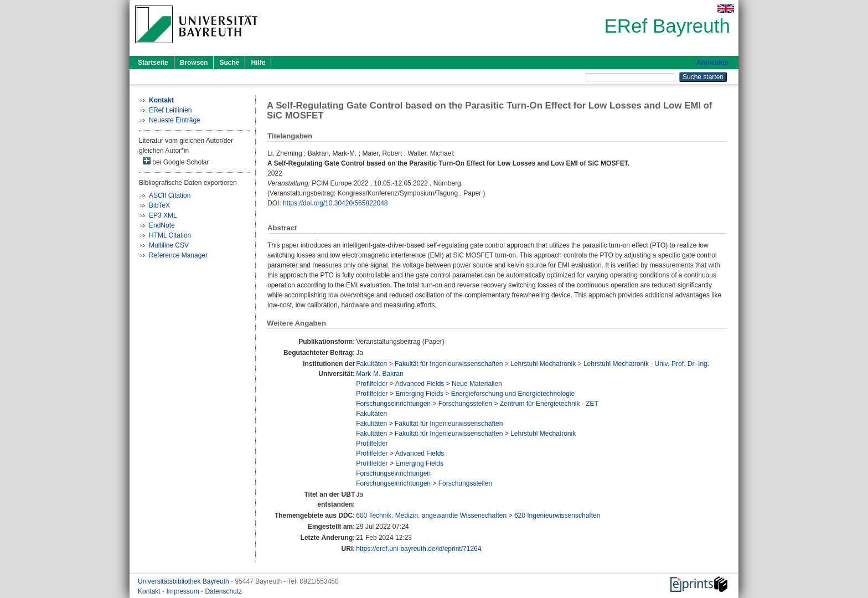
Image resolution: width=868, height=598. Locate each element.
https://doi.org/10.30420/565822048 (335, 203)
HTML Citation (170, 235)
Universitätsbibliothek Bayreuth (184, 581)
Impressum (184, 591)
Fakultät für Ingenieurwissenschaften (449, 364)
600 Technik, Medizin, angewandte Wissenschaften (431, 515)
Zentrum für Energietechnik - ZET (549, 404)
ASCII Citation (170, 195)
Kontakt (150, 591)
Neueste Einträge (175, 120)
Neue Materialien (477, 384)
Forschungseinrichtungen (393, 404)
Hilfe (258, 63)
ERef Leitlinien (170, 110)
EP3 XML (163, 215)
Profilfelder (372, 384)
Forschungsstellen (465, 404)
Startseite (153, 63)
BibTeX (159, 205)
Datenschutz (223, 591)
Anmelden (712, 63)
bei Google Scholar (176, 161)
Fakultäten (371, 364)
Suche (229, 63)
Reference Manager (178, 255)
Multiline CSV (169, 245)
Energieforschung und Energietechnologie (513, 394)
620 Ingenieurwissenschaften (557, 515)
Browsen (194, 63)
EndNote (162, 225)
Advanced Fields (420, 384)
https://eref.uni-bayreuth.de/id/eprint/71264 (418, 549)
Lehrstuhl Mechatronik (543, 364)
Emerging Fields (419, 394)
